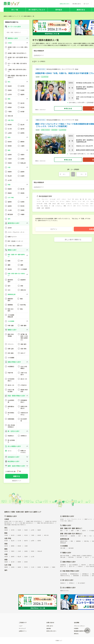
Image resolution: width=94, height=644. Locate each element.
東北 (6, 528)
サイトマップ (22, 628)
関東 (6, 533)
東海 (6, 544)
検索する (17, 476)
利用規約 (76, 628)
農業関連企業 (65, 539)
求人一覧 (15, 10)
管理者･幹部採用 (45, 130)
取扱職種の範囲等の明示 (80, 631)
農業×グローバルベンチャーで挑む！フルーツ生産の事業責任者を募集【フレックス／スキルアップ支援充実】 (65, 125)
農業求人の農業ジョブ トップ (11, 16)
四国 (6, 560)
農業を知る (81, 10)
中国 (6, 554)
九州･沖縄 (8, 565)
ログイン (54, 229)
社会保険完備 (45, 77)
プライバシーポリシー (79, 626)
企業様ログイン (23, 631)
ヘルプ (21, 626)
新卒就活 (59, 10)
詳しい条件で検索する (73, 239)
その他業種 (64, 546)
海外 (6, 570)
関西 (6, 549)
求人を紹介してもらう (37, 10)
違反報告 (49, 628)
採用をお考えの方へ (51, 631)
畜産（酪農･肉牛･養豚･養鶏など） (72, 528)
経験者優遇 (54, 130)
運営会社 (76, 634)
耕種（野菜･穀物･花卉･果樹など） (72, 534)
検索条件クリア (17, 481)
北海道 (7, 519)
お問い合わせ (50, 626)
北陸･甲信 (8, 538)
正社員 (38, 77)
